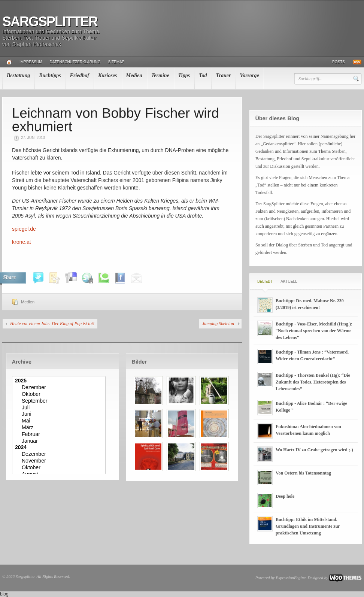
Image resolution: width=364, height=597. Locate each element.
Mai (60, 421)
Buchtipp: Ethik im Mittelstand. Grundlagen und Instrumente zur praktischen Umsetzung (308, 526)
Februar (60, 434)
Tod (203, 75)
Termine (160, 75)
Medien (134, 75)
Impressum (31, 62)
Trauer (223, 75)
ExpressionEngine (291, 578)
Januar (60, 441)
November (60, 461)
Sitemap (116, 62)
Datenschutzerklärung (75, 62)
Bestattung (18, 75)
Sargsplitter (50, 22)
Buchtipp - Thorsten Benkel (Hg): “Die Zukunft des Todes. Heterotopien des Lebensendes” (313, 382)
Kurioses (108, 75)
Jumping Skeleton (218, 324)
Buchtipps (50, 75)
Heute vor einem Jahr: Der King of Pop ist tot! (52, 324)
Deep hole (285, 496)
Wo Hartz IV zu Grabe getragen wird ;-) (314, 450)
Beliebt (265, 281)
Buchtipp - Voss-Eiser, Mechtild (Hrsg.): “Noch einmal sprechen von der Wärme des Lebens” (314, 331)
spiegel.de (24, 229)
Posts (339, 62)
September (60, 401)
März (60, 428)
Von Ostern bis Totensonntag (303, 473)
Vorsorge (249, 75)
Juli (60, 408)
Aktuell (289, 281)
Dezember (60, 388)
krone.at (22, 242)
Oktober (60, 394)
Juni (60, 414)
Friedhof (80, 75)
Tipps (184, 75)
